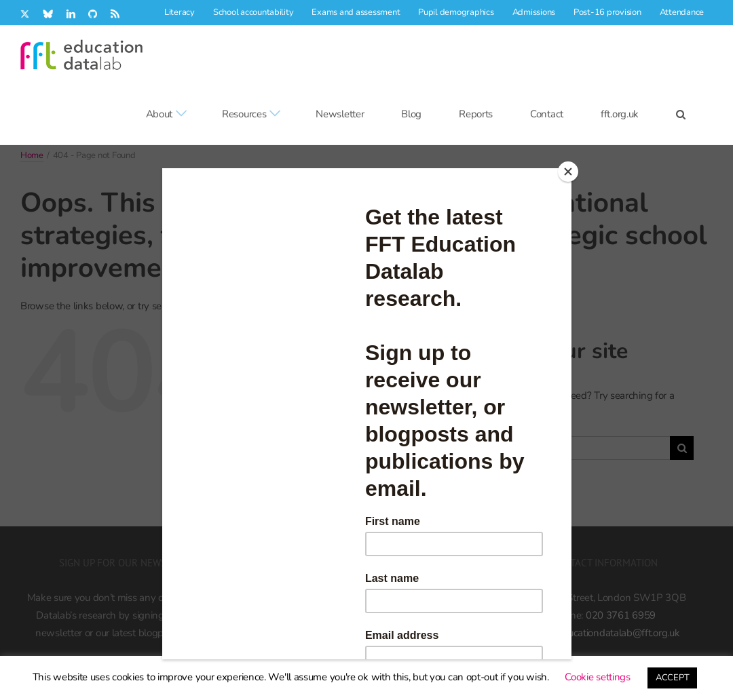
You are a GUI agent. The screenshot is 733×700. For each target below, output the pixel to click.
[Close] (568, 172)
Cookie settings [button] (598, 677)
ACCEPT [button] (672, 678)
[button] (681, 114)
